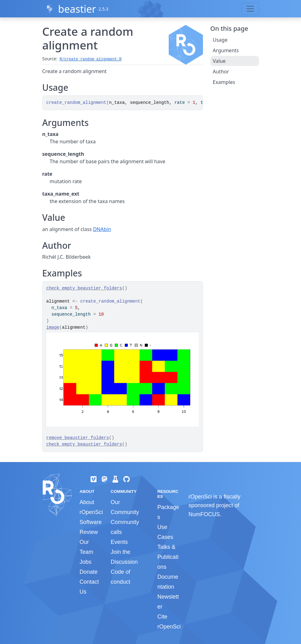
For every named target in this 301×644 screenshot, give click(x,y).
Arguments (226, 50)
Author (221, 72)
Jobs (86, 562)
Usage (220, 40)
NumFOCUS (204, 514)
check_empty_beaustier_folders (84, 288)
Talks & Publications (168, 557)
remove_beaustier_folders (78, 438)
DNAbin (102, 229)
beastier (77, 9)
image (53, 327)
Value (219, 61)
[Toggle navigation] (250, 9)
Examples (224, 82)
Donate (89, 572)
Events (119, 542)
